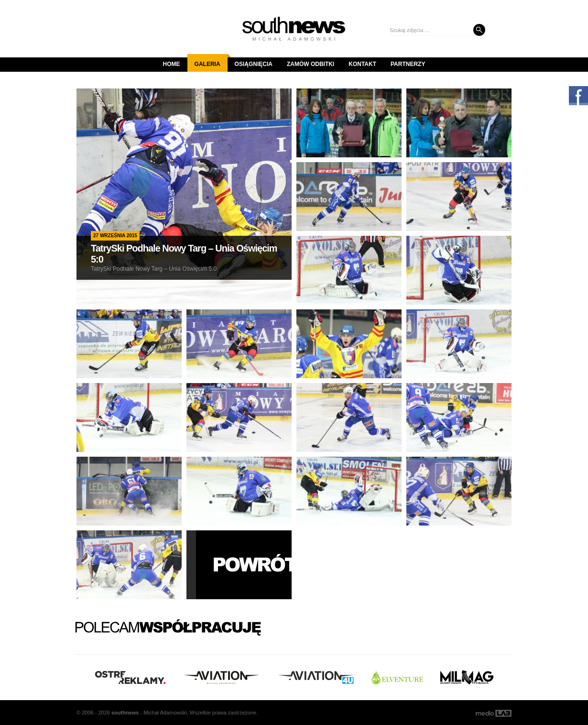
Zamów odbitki (310, 64)
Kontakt (362, 64)
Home (172, 64)
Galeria (211, 61)
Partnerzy (408, 64)
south (125, 713)
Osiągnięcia (254, 64)
